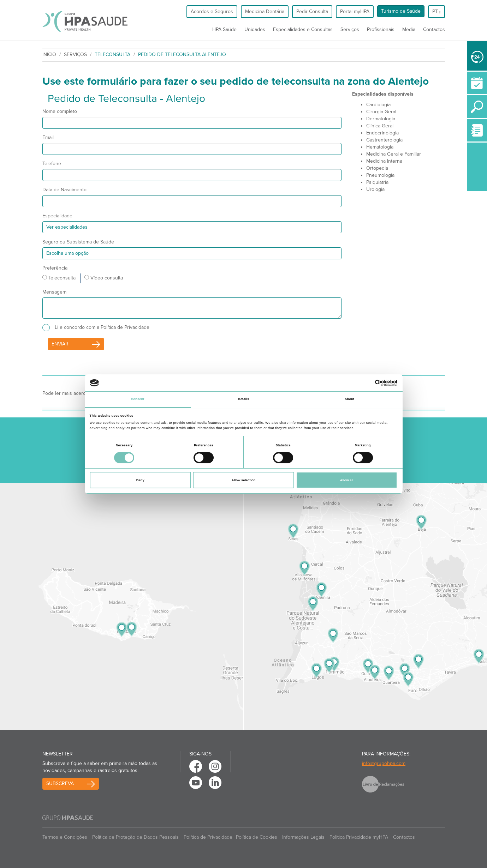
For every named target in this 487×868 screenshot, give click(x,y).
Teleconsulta (59, 278)
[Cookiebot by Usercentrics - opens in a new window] (366, 383)
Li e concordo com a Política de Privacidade (102, 327)
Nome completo (60, 111)
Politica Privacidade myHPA (359, 837)
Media (409, 29)
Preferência (55, 268)
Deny (140, 480)
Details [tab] (243, 399)
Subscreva (60, 783)
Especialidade (57, 216)
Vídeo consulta (104, 278)
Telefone (52, 164)
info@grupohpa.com (384, 763)
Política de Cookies (257, 837)
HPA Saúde (224, 29)
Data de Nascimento (64, 190)
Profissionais (381, 29)
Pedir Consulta (312, 11)
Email (48, 137)
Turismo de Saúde (401, 11)
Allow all (347, 480)
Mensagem (54, 292)
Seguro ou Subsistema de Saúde (78, 242)
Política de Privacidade (208, 837)
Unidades (255, 29)
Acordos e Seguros (212, 11)
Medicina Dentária (265, 11)
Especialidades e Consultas (303, 29)
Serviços (350, 29)
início (49, 55)
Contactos (434, 29)
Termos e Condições (65, 837)
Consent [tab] (137, 399)
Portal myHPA (355, 11)
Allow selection (243, 480)
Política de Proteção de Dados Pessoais (135, 837)
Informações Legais (303, 837)
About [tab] (350, 399)
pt (436, 11)
